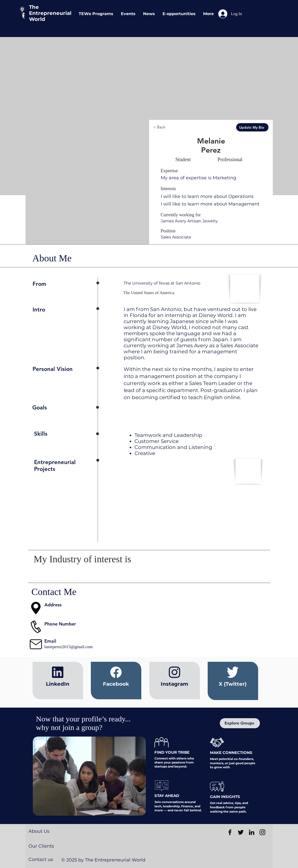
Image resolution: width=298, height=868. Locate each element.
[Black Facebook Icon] (230, 832)
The (34, 7)
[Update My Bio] (252, 127)
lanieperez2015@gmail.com (69, 647)
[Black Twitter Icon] (241, 832)
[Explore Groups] (240, 723)
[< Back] (172, 127)
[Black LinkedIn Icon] (252, 832)
